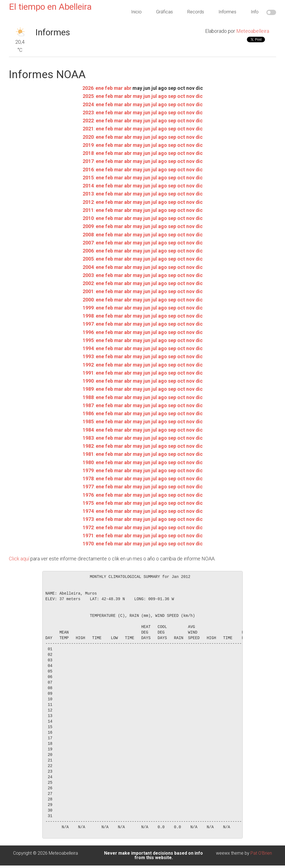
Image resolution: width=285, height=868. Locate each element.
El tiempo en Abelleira (50, 7)
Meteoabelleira (253, 31)
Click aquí (19, 559)
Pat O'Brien (261, 853)
